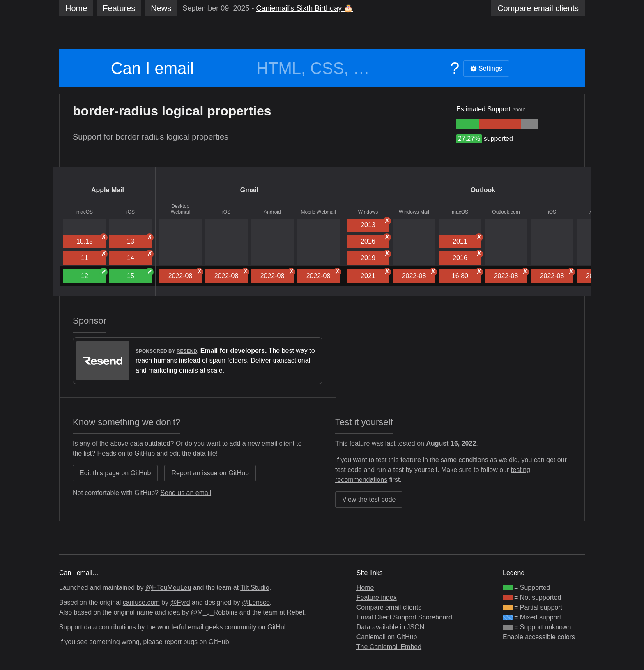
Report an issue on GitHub (210, 473)
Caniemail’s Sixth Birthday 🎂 (304, 8)
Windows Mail (414, 212)
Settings (486, 68)
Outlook (483, 190)
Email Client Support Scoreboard (404, 617)
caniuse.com (141, 602)
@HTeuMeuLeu (168, 588)
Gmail (249, 190)
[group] (468, 124)
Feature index (377, 597)
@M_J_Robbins (214, 612)
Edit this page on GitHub (115, 473)
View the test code (369, 499)
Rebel (295, 612)
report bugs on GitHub (197, 642)
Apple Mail (108, 190)
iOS (131, 212)
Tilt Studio (255, 588)
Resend (187, 351)
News (161, 8)
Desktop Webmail (180, 209)
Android (272, 212)
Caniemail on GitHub (387, 637)
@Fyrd (180, 602)
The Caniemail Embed (389, 647)
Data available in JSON (390, 627)
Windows (368, 212)
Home (76, 8)
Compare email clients (389, 607)
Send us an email (186, 493)
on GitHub (273, 627)
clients (538, 8)
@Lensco (256, 602)
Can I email (152, 68)
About (519, 110)
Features (119, 8)
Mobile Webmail (318, 212)
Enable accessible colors (539, 637)
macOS (85, 212)
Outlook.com (506, 212)
